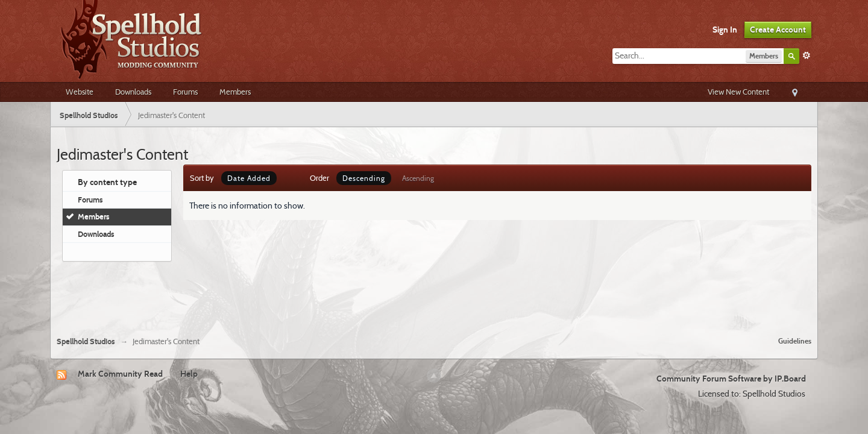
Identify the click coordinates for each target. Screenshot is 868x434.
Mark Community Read (120, 374)
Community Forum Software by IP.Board (731, 379)
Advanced (807, 55)
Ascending (418, 178)
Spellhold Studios (86, 341)
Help (189, 374)
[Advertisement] (434, 294)
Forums (185, 92)
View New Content (738, 92)
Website (80, 92)
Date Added (249, 178)
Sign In (725, 30)
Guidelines (795, 341)
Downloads (133, 92)
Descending (364, 178)
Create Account (778, 30)
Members (235, 92)
